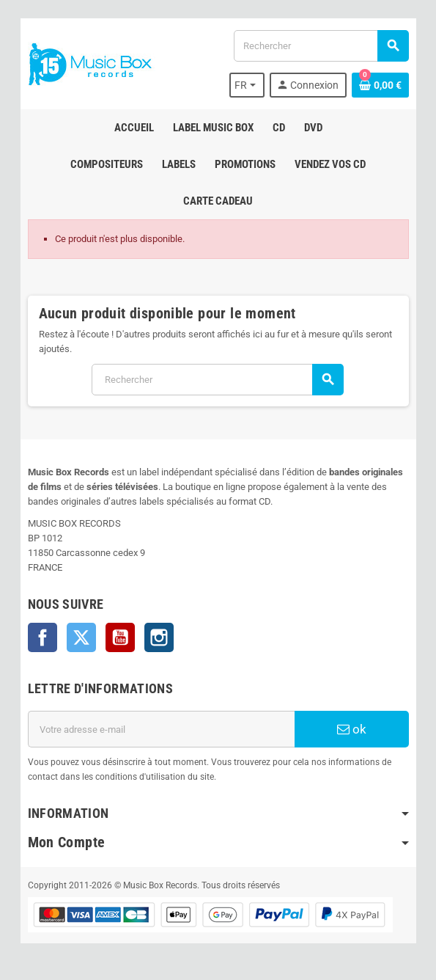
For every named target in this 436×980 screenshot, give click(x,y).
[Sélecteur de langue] (247, 85)
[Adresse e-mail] (161, 729)
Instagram (159, 637)
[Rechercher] (321, 46)
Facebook (43, 637)
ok (352, 729)
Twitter (81, 637)
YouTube (120, 637)
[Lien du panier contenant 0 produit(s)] (380, 85)
